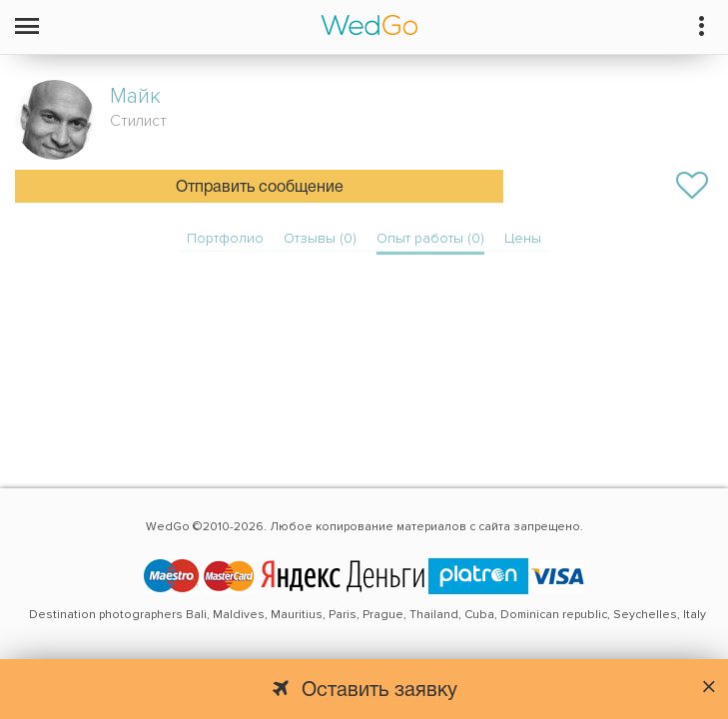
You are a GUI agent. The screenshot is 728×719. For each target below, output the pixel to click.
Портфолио (225, 238)
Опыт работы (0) (430, 238)
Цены (523, 238)
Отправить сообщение (260, 188)
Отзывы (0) (320, 238)
